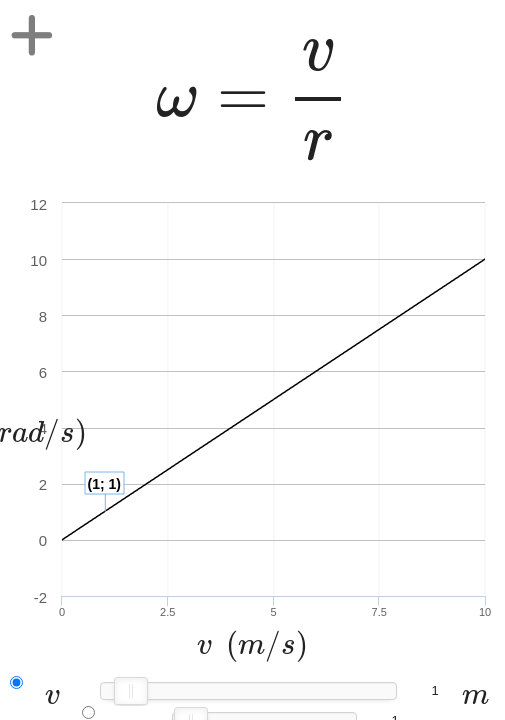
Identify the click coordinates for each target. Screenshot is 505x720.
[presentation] (252, 101)
